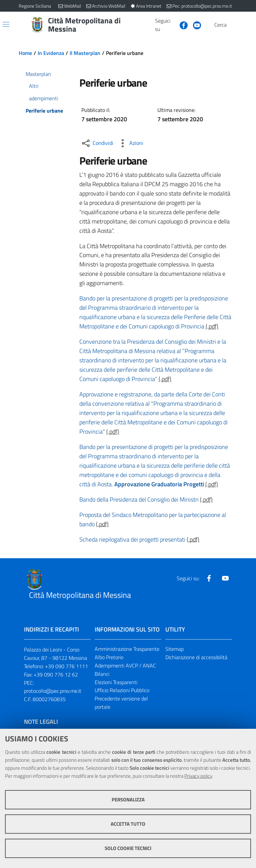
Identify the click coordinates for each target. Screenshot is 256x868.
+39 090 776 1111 (66, 666)
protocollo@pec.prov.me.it (53, 691)
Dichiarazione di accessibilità (196, 657)
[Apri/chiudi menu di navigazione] (6, 24)
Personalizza (128, 800)
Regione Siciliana (35, 6)
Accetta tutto (128, 824)
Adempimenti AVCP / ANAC (125, 665)
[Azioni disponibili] (130, 143)
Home (25, 53)
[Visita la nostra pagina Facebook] (181, 25)
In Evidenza (51, 53)
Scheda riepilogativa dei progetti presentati (132, 539)
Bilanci (102, 674)
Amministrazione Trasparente (127, 649)
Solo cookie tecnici (128, 848)
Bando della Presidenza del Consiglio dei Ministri (139, 499)
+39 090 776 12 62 (56, 674)
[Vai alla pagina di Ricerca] (233, 25)
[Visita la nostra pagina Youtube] (194, 25)
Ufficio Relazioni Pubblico (122, 690)
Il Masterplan (85, 53)
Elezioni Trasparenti (116, 682)
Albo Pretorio (109, 657)
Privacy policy (198, 776)
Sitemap (174, 649)
